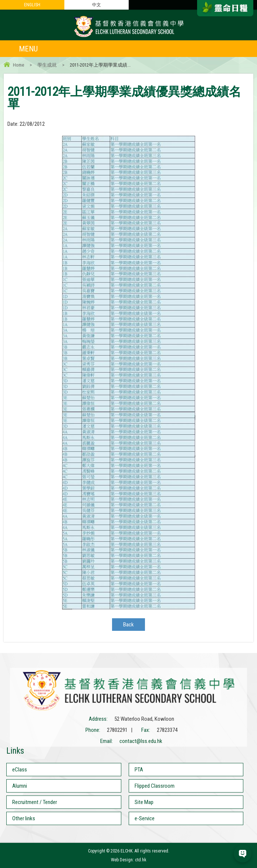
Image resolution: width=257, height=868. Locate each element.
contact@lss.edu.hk (141, 741)
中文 (97, 5)
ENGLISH (32, 5)
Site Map (144, 802)
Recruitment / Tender (35, 802)
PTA (139, 770)
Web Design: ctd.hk (129, 860)
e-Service (145, 818)
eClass (20, 770)
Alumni (20, 786)
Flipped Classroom (155, 786)
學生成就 (47, 65)
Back (128, 625)
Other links (24, 818)
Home (18, 65)
